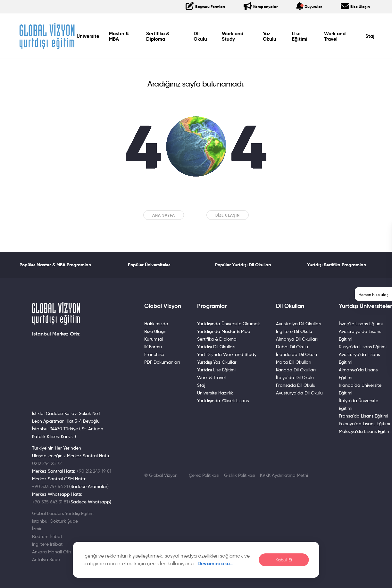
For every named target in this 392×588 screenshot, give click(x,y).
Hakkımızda (156, 324)
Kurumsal (154, 339)
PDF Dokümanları (162, 362)
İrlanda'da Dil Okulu (296, 354)
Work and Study (233, 36)
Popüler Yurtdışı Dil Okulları (243, 265)
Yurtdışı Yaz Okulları (217, 362)
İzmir (37, 529)
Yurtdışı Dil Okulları (216, 347)
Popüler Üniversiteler (149, 265)
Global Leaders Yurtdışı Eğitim (63, 513)
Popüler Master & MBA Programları (55, 265)
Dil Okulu (200, 36)
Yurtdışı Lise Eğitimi (216, 370)
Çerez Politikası (204, 475)
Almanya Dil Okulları (297, 339)
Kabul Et (284, 560)
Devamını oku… (216, 563)
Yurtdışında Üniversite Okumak (229, 324)
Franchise (154, 354)
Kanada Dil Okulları (296, 370)
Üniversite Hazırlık (215, 393)
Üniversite (88, 36)
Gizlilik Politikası (240, 475)
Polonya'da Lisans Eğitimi (364, 424)
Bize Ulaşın (228, 215)
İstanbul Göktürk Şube (55, 521)
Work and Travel (335, 36)
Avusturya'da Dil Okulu (299, 393)
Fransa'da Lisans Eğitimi (363, 416)
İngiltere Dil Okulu (294, 331)
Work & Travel (211, 377)
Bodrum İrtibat (47, 536)
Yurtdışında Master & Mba (224, 331)
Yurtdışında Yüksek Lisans (223, 401)
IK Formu (153, 347)
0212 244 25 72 (47, 463)
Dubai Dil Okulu (292, 347)
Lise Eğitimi (300, 36)
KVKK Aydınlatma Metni (284, 475)
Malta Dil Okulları (294, 362)
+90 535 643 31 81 (50, 502)
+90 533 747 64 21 (50, 486)
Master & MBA (119, 36)
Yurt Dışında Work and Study (227, 354)
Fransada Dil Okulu (296, 385)
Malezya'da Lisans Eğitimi (365, 431)
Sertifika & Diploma (157, 36)
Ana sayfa (164, 215)
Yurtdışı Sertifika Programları (337, 265)
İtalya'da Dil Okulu (295, 377)
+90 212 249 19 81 (94, 471)
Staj (370, 36)
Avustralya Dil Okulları (299, 324)
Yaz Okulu (270, 36)
